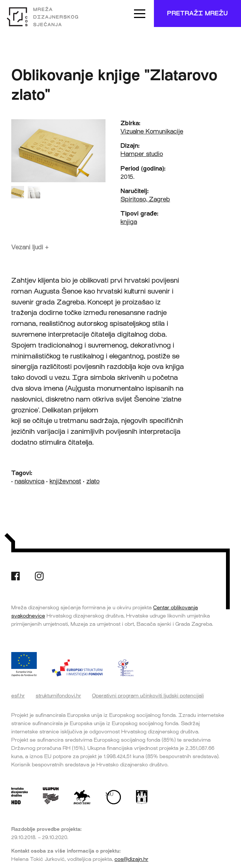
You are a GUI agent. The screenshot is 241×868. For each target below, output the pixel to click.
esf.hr (18, 696)
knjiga (129, 222)
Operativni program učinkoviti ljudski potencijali (148, 696)
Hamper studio (142, 154)
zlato (93, 481)
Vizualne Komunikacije (152, 131)
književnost (65, 481)
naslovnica (29, 481)
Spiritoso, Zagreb (145, 199)
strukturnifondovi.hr (58, 696)
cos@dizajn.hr (131, 859)
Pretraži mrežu (197, 13)
